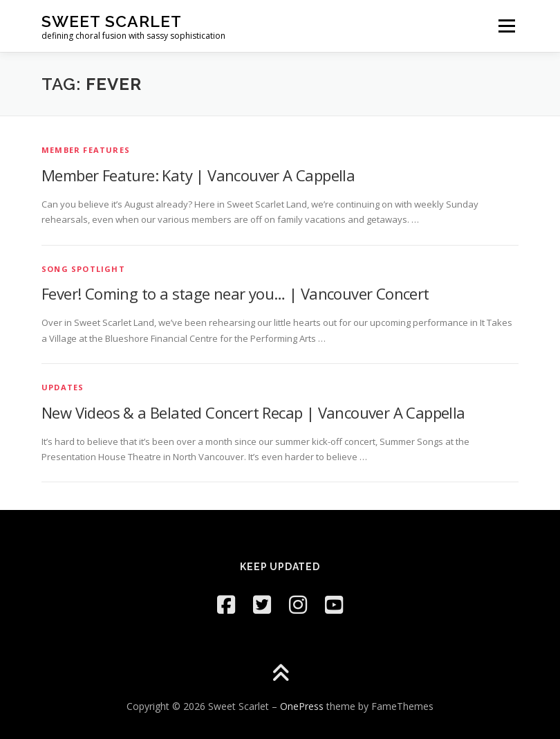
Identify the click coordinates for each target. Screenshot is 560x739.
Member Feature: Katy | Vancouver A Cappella (198, 175)
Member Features (86, 150)
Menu (506, 26)
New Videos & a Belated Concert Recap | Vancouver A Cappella (253, 412)
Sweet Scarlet (112, 21)
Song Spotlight (83, 269)
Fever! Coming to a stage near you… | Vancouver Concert (235, 293)
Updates (63, 387)
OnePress (302, 706)
